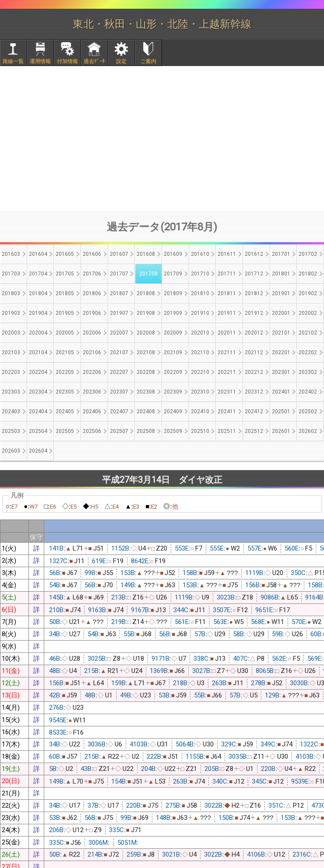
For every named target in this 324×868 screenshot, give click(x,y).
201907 (119, 313)
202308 (146, 392)
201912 (254, 313)
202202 (308, 352)
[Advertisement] (162, 138)
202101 (281, 333)
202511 (227, 431)
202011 (227, 333)
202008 (146, 333)
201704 (38, 274)
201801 (281, 274)
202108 (146, 352)
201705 (65, 274)
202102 (308, 333)
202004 (38, 333)
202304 (38, 392)
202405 (65, 411)
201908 (146, 313)
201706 (92, 274)
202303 (11, 392)
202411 (227, 411)
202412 (254, 411)
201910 (200, 313)
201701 (281, 254)
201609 (173, 254)
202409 (173, 411)
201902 (308, 293)
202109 (173, 352)
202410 (200, 411)
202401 (281, 392)
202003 (11, 333)
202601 (281, 431)
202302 (308, 372)
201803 (11, 293)
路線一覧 (13, 61)
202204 (38, 372)
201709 (173, 274)
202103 (11, 352)
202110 (200, 352)
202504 (38, 431)
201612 (254, 254)
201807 (119, 293)
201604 (38, 254)
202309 (173, 392)
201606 (92, 254)
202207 (119, 372)
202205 (65, 372)
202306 (92, 392)
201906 (92, 313)
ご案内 (148, 61)
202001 (281, 313)
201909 (173, 313)
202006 (92, 333)
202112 (254, 352)
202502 (308, 411)
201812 (254, 293)
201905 (65, 313)
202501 (281, 411)
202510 (200, 431)
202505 (65, 431)
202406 (92, 411)
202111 (227, 352)
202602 (308, 431)
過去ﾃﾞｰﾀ (94, 61)
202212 (254, 372)
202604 (38, 451)
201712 (254, 274)
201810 (200, 293)
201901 (281, 293)
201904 (38, 313)
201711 (227, 274)
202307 (119, 392)
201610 (200, 254)
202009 (173, 333)
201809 (173, 293)
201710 (200, 274)
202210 (200, 372)
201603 (11, 254)
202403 (11, 411)
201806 (92, 293)
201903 (11, 313)
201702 (308, 254)
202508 (146, 431)
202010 (200, 333)
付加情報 (67, 61)
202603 (11, 451)
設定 (121, 61)
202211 (227, 372)
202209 (173, 372)
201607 (119, 254)
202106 (92, 352)
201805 (65, 293)
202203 (11, 372)
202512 (254, 431)
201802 (308, 274)
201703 (11, 274)
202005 (65, 333)
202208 (146, 372)
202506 (92, 431)
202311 (227, 392)
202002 (308, 313)
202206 (92, 372)
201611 (227, 254)
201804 (38, 293)
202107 (119, 352)
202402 (308, 392)
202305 (65, 392)
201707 (119, 274)
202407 (119, 411)
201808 (146, 293)
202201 (281, 352)
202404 (38, 411)
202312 (254, 392)
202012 (254, 333)
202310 (200, 392)
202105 (65, 352)
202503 (11, 431)
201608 (146, 254)
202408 (146, 411)
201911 (227, 313)
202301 (281, 372)
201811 (227, 293)
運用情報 (40, 61)
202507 (119, 431)
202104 (38, 352)
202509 (173, 431)
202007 (119, 333)
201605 (65, 254)
